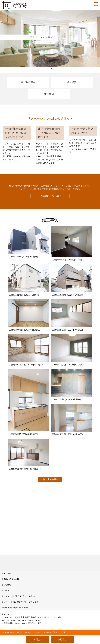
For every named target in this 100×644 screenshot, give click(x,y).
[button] (49, 69)
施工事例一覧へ (51, 479)
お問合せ (38, 639)
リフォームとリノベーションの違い (19, 596)
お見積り (62, 639)
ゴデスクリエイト (59, 632)
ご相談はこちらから (50, 196)
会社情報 (7, 585)
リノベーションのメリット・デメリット (21, 602)
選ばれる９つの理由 (12, 579)
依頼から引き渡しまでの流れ (16, 607)
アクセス (7, 590)
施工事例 (7, 573)
